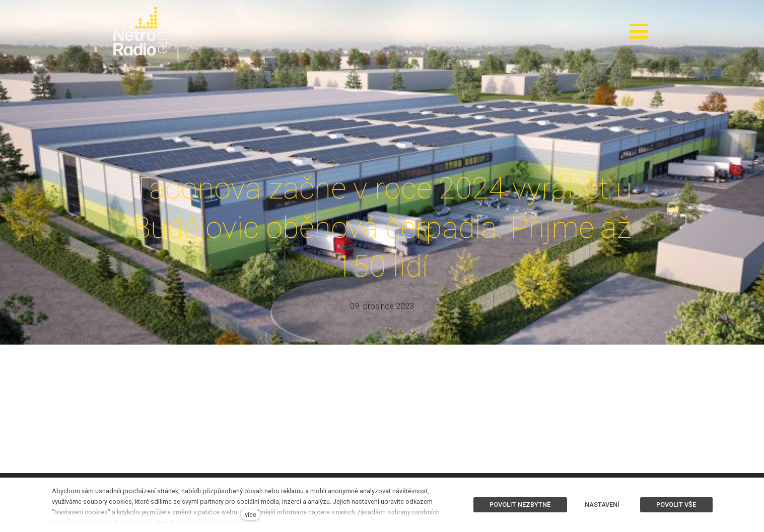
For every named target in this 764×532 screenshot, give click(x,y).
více (251, 515)
